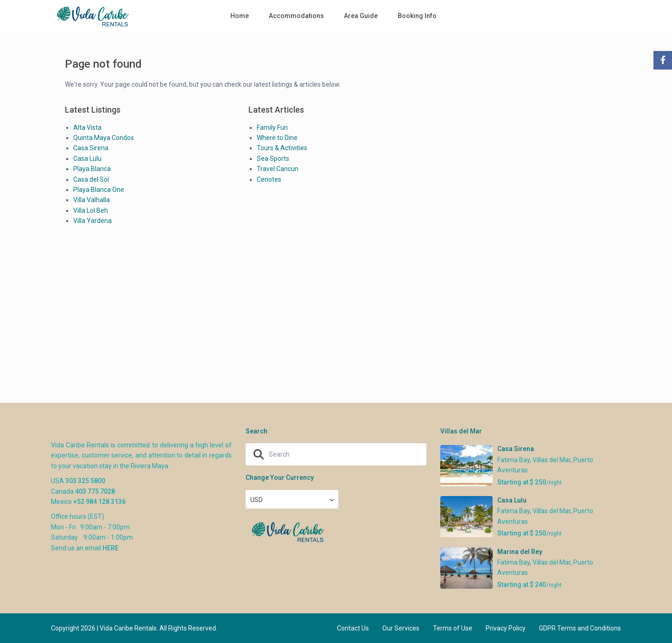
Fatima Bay (514, 460)
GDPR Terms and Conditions (580, 628)
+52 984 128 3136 (99, 502)
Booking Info (417, 16)
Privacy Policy (506, 628)
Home (240, 16)
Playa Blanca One (99, 190)
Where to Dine (277, 138)
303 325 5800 (85, 481)
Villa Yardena (92, 221)
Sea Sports (273, 159)
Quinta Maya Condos (104, 138)
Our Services (401, 628)
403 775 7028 (95, 491)
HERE (111, 548)
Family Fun (272, 127)
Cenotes (269, 179)
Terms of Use (453, 628)
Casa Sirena (91, 148)
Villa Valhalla (92, 200)
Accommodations (296, 16)
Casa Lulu (87, 159)
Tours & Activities (282, 148)
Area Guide (361, 16)
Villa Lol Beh (91, 210)
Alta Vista (87, 127)
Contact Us (353, 628)
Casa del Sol (91, 179)
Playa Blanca (92, 169)
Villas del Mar (552, 460)
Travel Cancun (278, 169)
